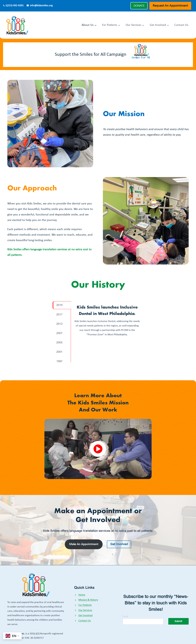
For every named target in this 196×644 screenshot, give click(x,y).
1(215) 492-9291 (14, 6)
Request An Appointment (170, 6)
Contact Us (181, 25)
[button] (98, 449)
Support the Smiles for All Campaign (91, 55)
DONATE (139, 6)
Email (126, 616)
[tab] (62, 305)
